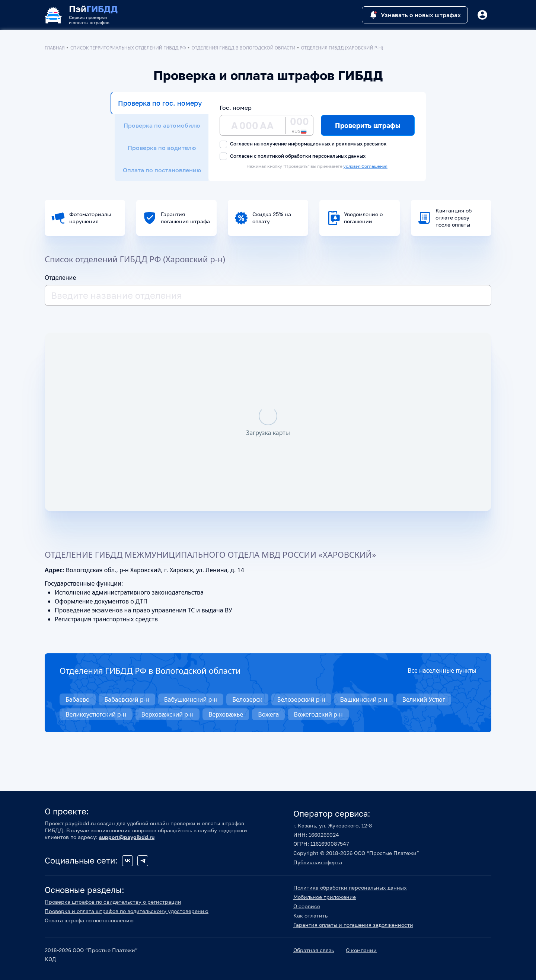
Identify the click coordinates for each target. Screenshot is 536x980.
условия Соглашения (365, 166)
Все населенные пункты (442, 670)
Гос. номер (236, 108)
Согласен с (293, 156)
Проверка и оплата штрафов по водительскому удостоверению (127, 911)
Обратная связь (314, 950)
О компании (361, 950)
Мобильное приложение (325, 897)
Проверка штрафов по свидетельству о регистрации (113, 902)
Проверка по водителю (162, 148)
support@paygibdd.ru (127, 837)
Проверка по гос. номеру (160, 103)
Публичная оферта (318, 862)
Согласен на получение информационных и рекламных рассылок (303, 144)
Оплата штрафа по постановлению (89, 920)
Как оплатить (310, 915)
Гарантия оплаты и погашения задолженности (353, 925)
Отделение (60, 278)
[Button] (482, 15)
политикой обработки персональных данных (312, 156)
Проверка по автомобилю (162, 125)
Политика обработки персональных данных (350, 888)
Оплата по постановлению (162, 170)
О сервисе (307, 906)
